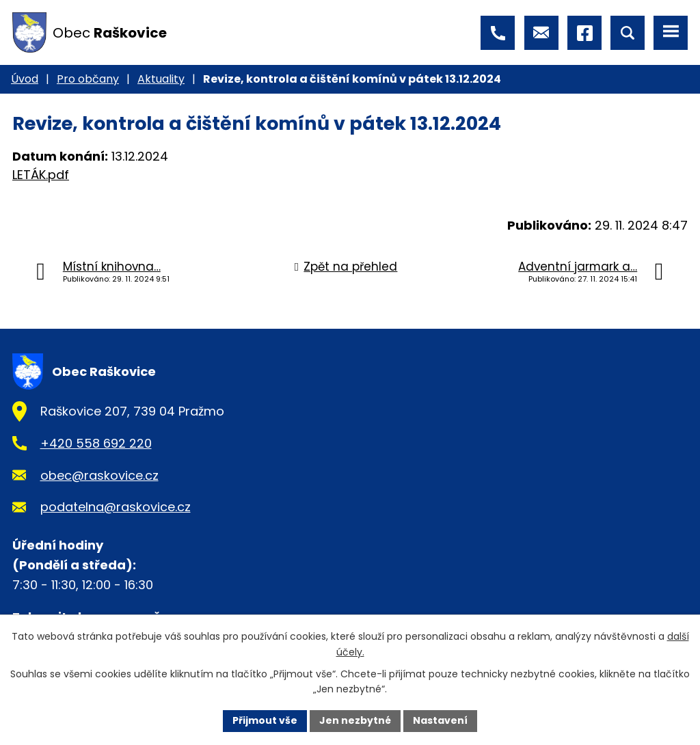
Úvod (25, 79)
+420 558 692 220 (96, 443)
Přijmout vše (265, 720)
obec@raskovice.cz (99, 475)
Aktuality (161, 79)
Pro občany (88, 79)
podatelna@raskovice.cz (116, 507)
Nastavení (440, 720)
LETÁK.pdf (41, 175)
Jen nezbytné (355, 720)
